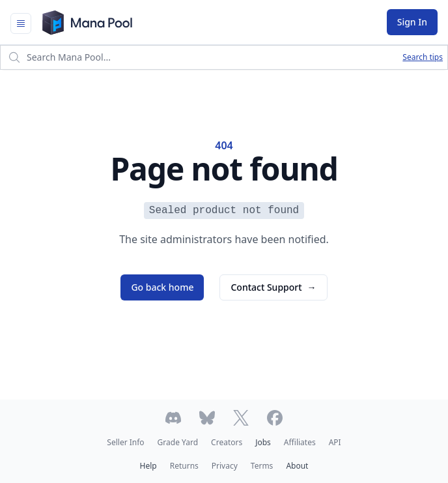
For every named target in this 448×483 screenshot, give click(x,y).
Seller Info (125, 442)
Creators (227, 442)
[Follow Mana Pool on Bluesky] (207, 418)
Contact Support (273, 287)
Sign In (412, 22)
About (297, 466)
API (335, 442)
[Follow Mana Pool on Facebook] (275, 418)
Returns (184, 466)
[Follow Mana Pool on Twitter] (241, 418)
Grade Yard (178, 442)
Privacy (225, 466)
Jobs (263, 442)
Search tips (423, 57)
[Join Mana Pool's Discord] (173, 418)
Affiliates (300, 442)
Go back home (162, 287)
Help (148, 466)
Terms (262, 466)
